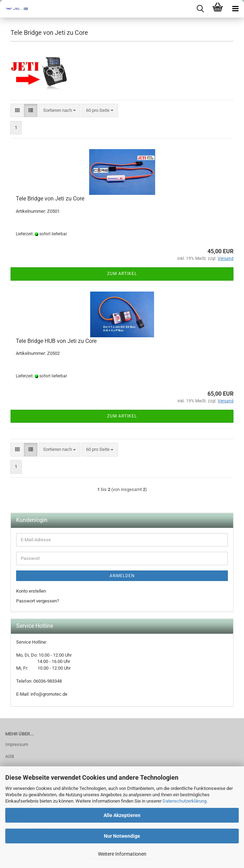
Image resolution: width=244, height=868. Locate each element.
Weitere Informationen (122, 854)
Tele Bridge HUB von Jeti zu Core (56, 341)
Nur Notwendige (122, 836)
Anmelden (122, 576)
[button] (17, 111)
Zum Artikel (122, 274)
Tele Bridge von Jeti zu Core (50, 199)
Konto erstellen (31, 591)
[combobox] (60, 111)
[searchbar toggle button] (200, 9)
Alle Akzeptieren (122, 815)
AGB (10, 756)
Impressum (17, 744)
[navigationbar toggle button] (235, 9)
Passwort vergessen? (38, 601)
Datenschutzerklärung (184, 801)
